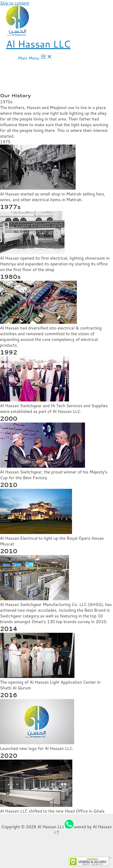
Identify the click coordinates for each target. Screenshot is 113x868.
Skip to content (15, 3)
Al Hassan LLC (38, 44)
